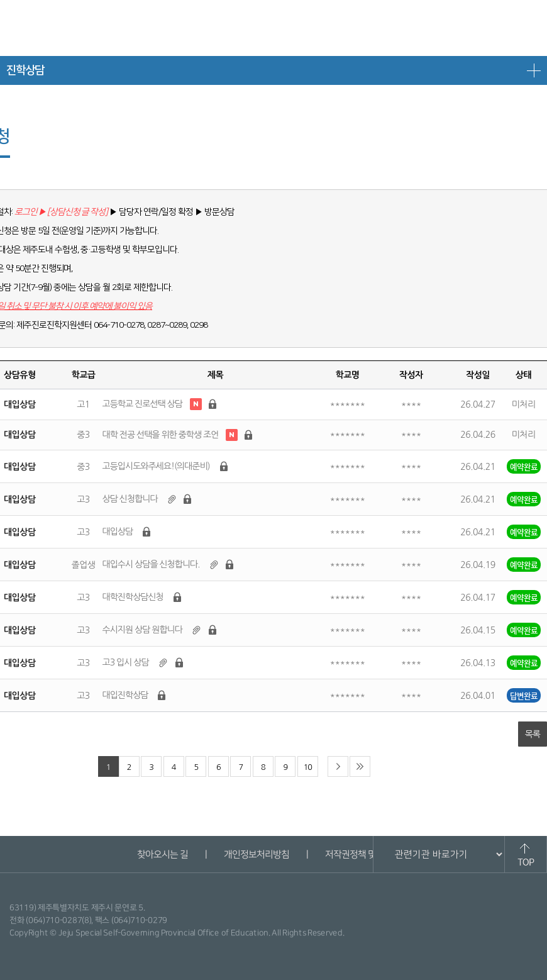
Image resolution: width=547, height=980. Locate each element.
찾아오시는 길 (162, 855)
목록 (533, 734)
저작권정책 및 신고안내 (367, 855)
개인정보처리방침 (256, 855)
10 (308, 767)
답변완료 (524, 695)
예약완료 (524, 466)
